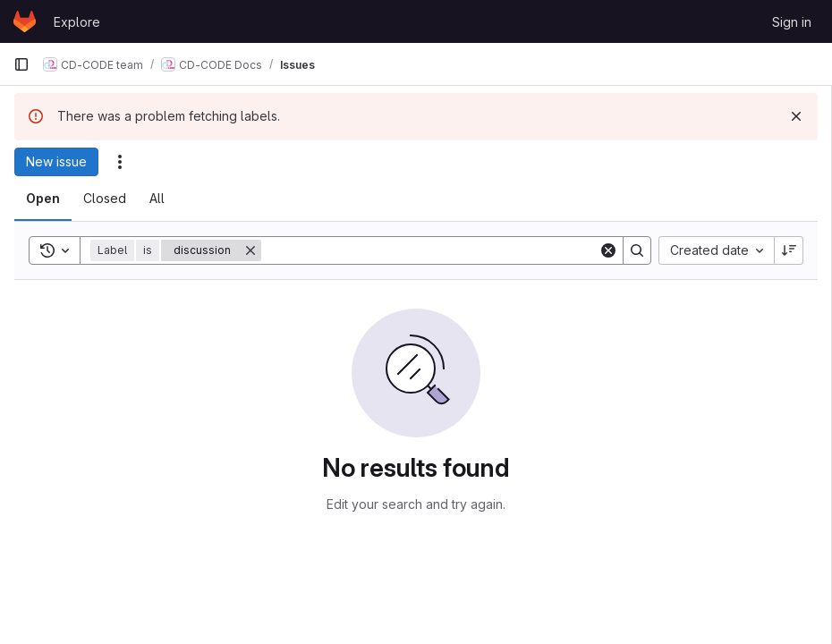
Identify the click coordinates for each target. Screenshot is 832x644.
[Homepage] (25, 21)
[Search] (430, 250)
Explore (77, 22)
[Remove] (250, 250)
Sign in (792, 22)
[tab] (43, 199)
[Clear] (608, 250)
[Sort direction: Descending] (789, 250)
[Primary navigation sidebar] (21, 64)
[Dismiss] (796, 116)
